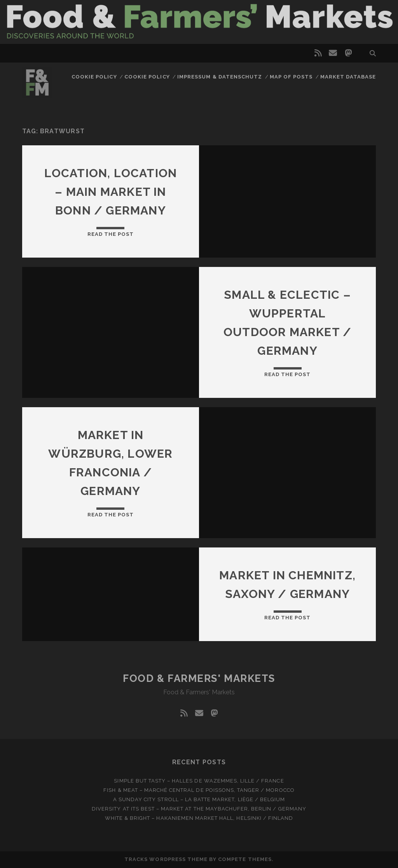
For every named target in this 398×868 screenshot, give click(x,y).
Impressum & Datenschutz (220, 77)
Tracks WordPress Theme (166, 859)
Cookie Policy (94, 77)
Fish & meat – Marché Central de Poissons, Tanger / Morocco (199, 790)
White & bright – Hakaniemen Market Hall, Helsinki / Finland (199, 818)
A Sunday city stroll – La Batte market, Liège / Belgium (199, 799)
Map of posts (291, 77)
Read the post (111, 234)
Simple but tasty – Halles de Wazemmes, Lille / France (199, 781)
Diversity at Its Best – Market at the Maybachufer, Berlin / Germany (199, 809)
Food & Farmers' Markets (199, 678)
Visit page (199, 22)
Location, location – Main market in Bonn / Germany (111, 192)
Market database (348, 77)
